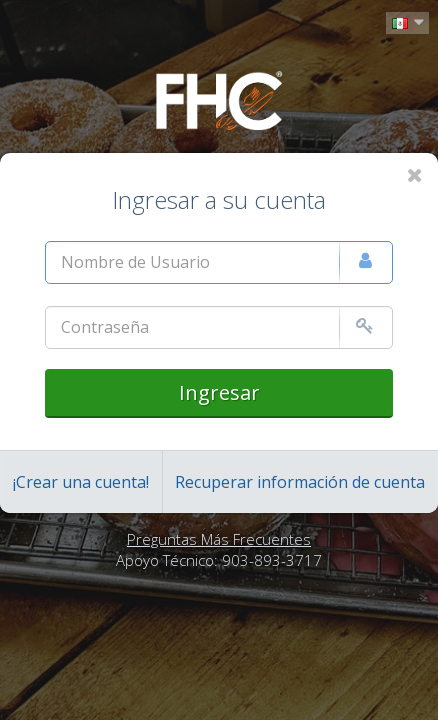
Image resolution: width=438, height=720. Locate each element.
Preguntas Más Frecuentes (219, 539)
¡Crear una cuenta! (81, 482)
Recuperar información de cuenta (300, 482)
